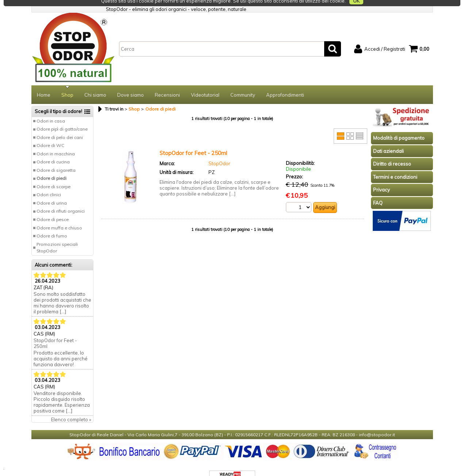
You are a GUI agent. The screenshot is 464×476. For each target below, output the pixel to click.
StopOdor (219, 153)
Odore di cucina (53, 152)
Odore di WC (51, 135)
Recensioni (167, 85)
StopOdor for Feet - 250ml (55, 333)
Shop (67, 85)
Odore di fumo (52, 226)
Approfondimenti (285, 85)
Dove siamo (131, 85)
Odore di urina (52, 193)
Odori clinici (49, 184)
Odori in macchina (56, 144)
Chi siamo (95, 85)
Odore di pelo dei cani (60, 127)
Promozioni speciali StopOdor (57, 237)
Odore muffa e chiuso (59, 218)
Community (243, 85)
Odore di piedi (51, 168)
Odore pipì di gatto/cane (62, 119)
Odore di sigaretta (56, 160)
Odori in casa (51, 111)
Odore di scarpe (53, 176)
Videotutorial (205, 85)
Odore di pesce (53, 209)
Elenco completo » (71, 409)
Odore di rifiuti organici (61, 201)
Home (44, 85)
